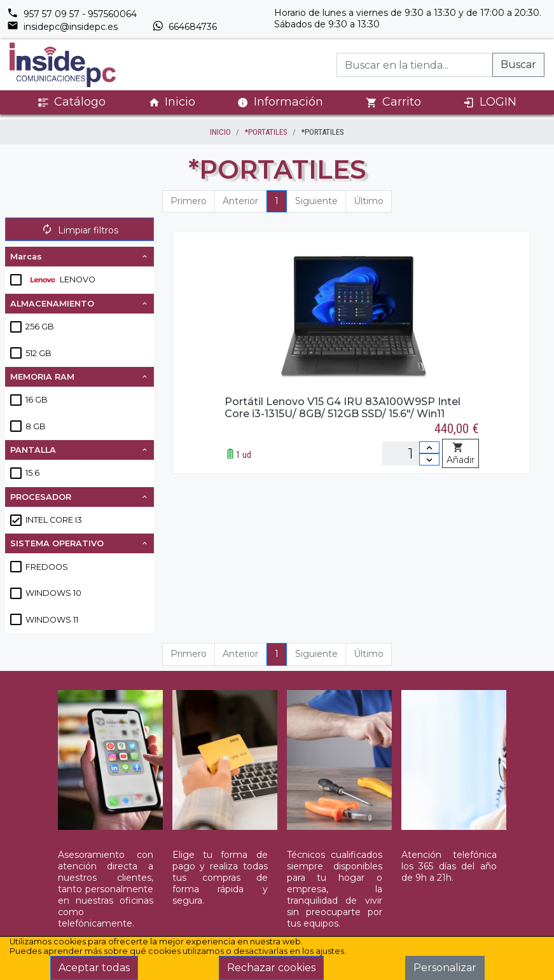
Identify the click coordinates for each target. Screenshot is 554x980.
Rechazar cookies (271, 968)
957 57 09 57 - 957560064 (72, 14)
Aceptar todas (94, 968)
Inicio (172, 102)
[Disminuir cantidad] (429, 459)
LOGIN (490, 102)
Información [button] (280, 102)
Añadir (461, 454)
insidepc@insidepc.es (62, 27)
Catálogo (72, 102)
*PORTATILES (266, 132)
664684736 (184, 27)
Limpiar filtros (80, 230)
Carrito (393, 102)
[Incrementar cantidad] (429, 447)
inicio (220, 132)
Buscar (518, 65)
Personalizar (445, 968)
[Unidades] (411, 453)
